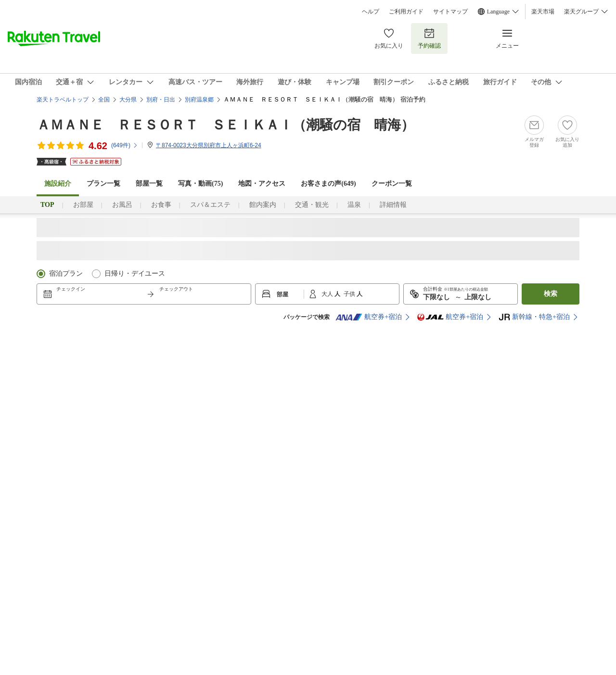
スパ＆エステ (210, 205)
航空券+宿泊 (369, 317)
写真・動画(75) (200, 184)
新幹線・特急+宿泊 (534, 317)
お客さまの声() (328, 184)
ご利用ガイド (406, 12)
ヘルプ (371, 12)
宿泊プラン (66, 274)
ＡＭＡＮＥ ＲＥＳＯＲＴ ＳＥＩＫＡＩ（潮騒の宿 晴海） (225, 125)
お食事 (161, 205)
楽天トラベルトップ (63, 100)
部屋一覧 (149, 184)
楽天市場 (543, 12)
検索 (551, 294)
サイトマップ (450, 12)
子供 (350, 294)
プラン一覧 (103, 184)
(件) (125, 145)
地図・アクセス (262, 184)
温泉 (354, 205)
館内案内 (263, 205)
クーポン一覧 (392, 184)
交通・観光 (312, 205)
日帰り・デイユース (135, 274)
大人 (328, 294)
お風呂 (122, 205)
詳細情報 (393, 205)
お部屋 (83, 205)
